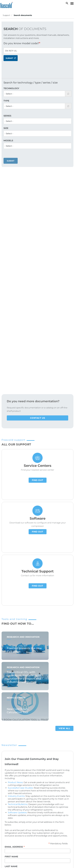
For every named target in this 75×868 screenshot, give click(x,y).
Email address (15, 638)
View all (64, 520)
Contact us (38, 209)
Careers (9, 767)
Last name (11, 658)
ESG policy (34, 833)
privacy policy (48, 682)
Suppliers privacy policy (16, 833)
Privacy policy (28, 827)
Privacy (10, 670)
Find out (38, 271)
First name (11, 648)
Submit (11, 58)
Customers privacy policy (48, 827)
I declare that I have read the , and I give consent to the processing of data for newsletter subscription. (37, 685)
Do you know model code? (21, 43)
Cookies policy (12, 827)
